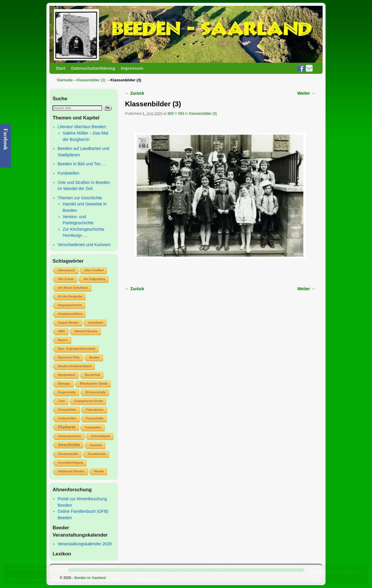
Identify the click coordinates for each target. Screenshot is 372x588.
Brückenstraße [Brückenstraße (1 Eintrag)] (96, 392)
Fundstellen (68, 173)
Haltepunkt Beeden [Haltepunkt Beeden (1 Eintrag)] (71, 471)
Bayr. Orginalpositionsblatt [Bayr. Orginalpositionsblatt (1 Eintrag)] (77, 349)
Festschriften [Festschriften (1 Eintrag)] (67, 418)
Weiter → (306, 93)
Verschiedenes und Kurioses (84, 245)
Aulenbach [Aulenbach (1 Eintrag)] (96, 323)
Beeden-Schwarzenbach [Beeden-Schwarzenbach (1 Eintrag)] (75, 366)
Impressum (132, 68)
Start (61, 68)
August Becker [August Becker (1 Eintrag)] (68, 323)
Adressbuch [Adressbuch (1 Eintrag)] (67, 270)
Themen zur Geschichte (80, 198)
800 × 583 (176, 113)
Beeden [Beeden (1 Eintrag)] (94, 357)
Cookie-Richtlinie (147, 580)
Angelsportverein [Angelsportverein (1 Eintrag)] (70, 305)
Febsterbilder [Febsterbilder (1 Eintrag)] (67, 410)
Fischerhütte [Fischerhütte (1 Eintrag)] (95, 418)
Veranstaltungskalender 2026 (85, 544)
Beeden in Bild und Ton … (82, 164)
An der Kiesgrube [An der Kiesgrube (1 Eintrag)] (70, 296)
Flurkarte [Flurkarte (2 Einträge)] (67, 427)
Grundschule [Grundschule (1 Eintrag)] (97, 454)
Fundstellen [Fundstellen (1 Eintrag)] (93, 427)
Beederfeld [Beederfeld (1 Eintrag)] (92, 375)
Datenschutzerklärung (93, 68)
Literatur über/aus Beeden (82, 127)
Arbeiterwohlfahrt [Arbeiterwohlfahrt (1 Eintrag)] (70, 314)
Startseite (65, 80)
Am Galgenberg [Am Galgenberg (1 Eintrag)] (94, 279)
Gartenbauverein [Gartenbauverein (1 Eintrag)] (70, 436)
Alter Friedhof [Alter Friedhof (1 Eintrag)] (94, 270)
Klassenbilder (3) (91, 80)
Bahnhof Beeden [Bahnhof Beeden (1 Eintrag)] (86, 331)
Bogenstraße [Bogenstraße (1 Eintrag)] (67, 392)
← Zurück (135, 93)
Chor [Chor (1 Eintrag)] (61, 401)
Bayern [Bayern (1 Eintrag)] (63, 340)
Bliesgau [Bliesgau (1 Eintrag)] (64, 384)
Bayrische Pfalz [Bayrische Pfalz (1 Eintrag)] (69, 357)
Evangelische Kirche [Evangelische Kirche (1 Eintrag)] (89, 401)
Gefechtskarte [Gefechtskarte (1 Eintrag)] (100, 436)
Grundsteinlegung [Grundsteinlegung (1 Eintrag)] (71, 463)
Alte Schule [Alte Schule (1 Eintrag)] (66, 279)
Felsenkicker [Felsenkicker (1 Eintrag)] (95, 410)
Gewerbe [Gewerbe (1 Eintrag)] (96, 445)
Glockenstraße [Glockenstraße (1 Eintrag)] (68, 454)
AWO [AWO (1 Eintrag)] (62, 331)
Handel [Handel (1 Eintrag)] (99, 471)
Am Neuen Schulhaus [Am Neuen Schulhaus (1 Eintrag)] (73, 288)
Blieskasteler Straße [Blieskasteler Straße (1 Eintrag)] (94, 384)
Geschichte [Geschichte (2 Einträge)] (69, 445)
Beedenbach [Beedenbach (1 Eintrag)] (67, 375)
